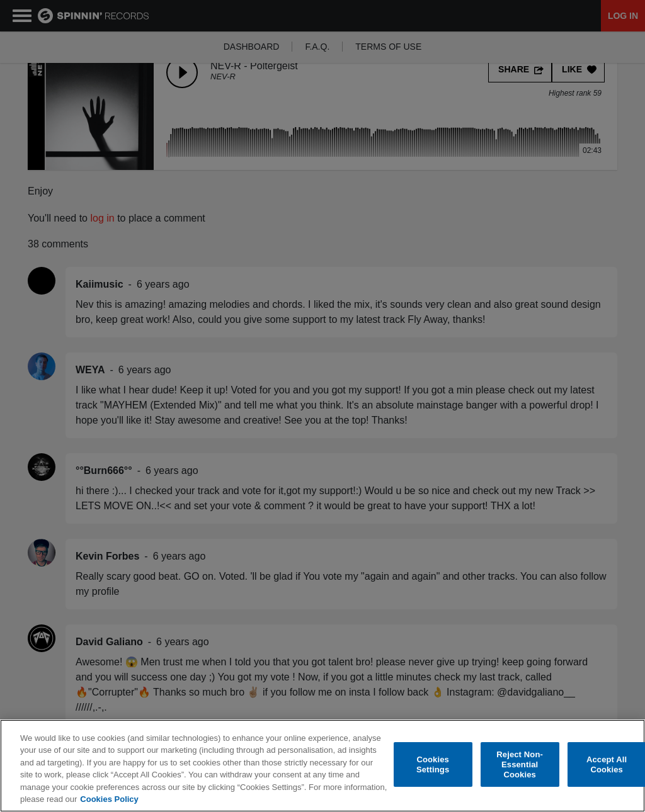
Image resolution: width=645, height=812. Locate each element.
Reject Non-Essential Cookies (520, 765)
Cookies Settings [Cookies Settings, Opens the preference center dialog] (433, 764)
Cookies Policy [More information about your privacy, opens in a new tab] (109, 799)
